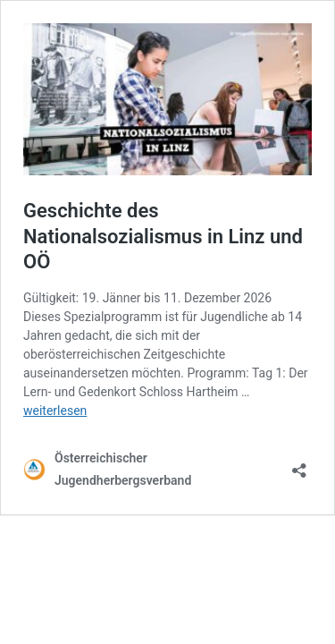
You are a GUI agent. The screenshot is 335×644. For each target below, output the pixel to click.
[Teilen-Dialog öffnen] (299, 465)
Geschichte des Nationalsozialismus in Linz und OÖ (163, 236)
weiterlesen (55, 411)
